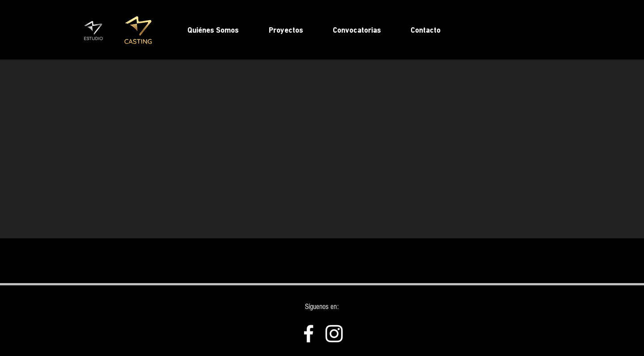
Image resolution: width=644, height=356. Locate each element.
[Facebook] (309, 334)
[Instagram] (334, 334)
